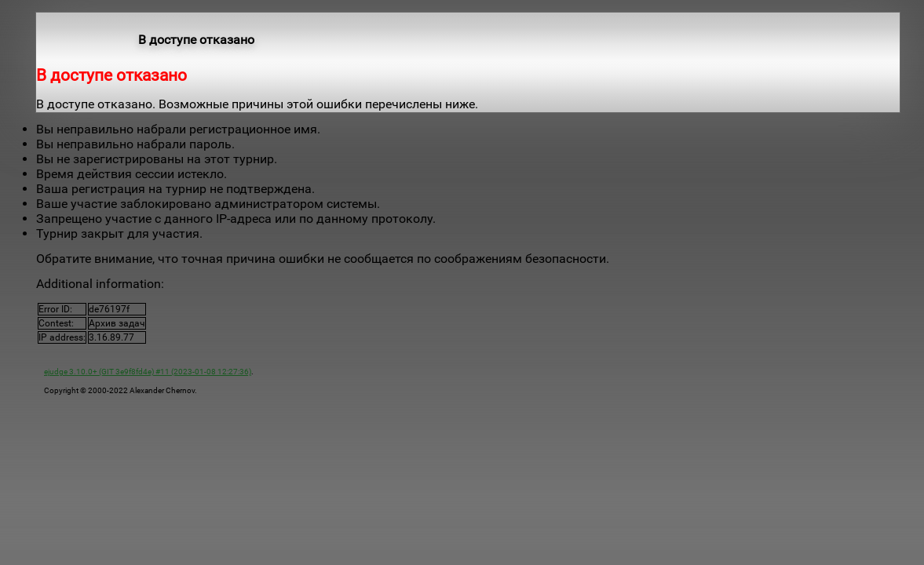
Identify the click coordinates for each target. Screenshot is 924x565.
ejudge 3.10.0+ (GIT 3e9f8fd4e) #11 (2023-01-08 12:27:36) (148, 372)
